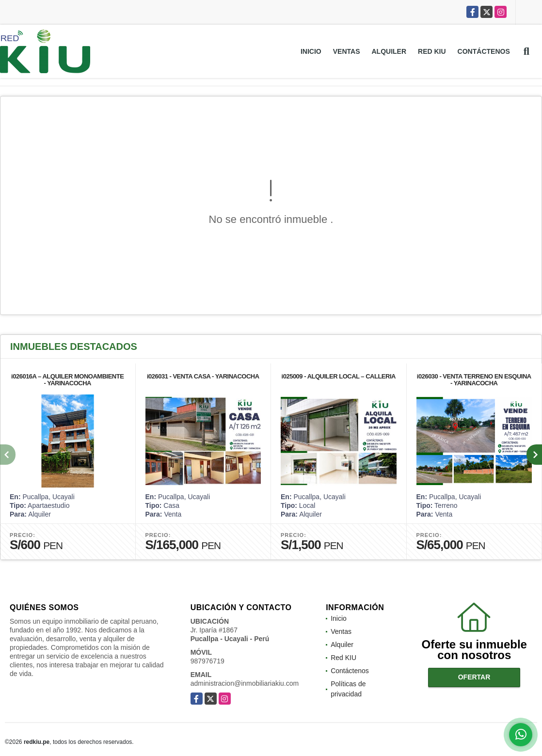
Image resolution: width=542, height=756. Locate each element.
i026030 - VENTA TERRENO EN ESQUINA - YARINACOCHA (474, 380)
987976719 (207, 661)
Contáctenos (484, 51)
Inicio (311, 51)
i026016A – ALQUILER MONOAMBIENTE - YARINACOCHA (67, 380)
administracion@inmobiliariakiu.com (245, 683)
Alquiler (389, 51)
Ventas (347, 51)
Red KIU (432, 51)
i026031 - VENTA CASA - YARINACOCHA (203, 376)
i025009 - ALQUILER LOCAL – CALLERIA (339, 376)
